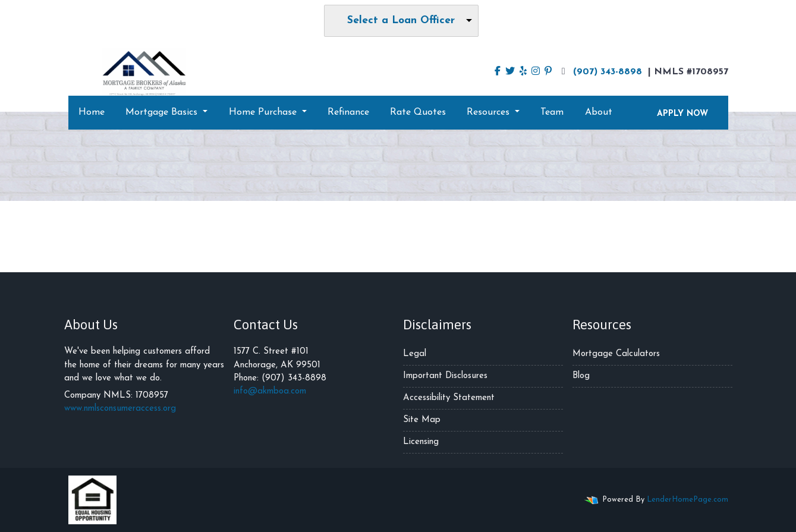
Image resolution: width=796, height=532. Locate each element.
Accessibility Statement (449, 398)
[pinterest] (548, 72)
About (599, 112)
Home (92, 112)
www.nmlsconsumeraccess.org (120, 409)
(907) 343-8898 (600, 71)
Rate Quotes (418, 112)
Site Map (422, 420)
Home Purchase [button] (264, 112)
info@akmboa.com (270, 391)
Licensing (421, 442)
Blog (581, 376)
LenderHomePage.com (688, 500)
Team (552, 112)
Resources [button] (490, 112)
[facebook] (498, 72)
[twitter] (510, 72)
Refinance (348, 112)
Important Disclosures (445, 376)
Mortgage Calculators (616, 354)
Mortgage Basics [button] (163, 112)
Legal (415, 354)
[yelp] (523, 72)
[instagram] (536, 72)
